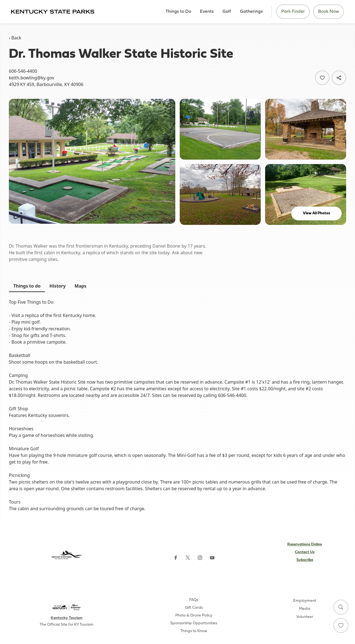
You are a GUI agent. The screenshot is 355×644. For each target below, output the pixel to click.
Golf (227, 12)
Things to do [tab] (27, 286)
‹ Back (15, 38)
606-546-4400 (23, 71)
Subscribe (305, 560)
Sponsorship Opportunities (194, 623)
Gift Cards (194, 608)
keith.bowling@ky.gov (31, 78)
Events (207, 12)
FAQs (194, 600)
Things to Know (194, 631)
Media (305, 609)
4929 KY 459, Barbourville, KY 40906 (46, 84)
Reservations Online (305, 544)
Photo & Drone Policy (194, 616)
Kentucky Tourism (67, 618)
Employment (305, 601)
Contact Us (305, 552)
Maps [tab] (81, 286)
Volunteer (305, 617)
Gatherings (251, 12)
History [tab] (57, 286)
